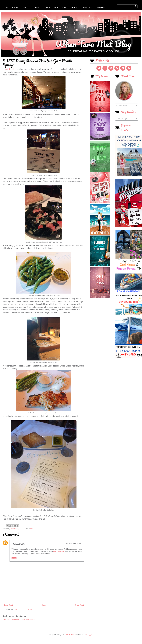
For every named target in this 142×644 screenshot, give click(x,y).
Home (5, 7)
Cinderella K (18, 544)
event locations (59, 551)
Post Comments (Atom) (23, 609)
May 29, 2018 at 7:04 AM (74, 544)
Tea (56, 7)
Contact (100, 7)
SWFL (37, 7)
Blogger (89, 634)
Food (64, 7)
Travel (26, 7)
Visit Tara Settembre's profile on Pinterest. (19, 620)
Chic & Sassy (70, 634)
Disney (47, 7)
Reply (14, 558)
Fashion (75, 7)
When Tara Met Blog (93, 44)
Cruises (88, 7)
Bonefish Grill (9, 69)
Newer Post (8, 605)
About (16, 7)
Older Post (79, 605)
